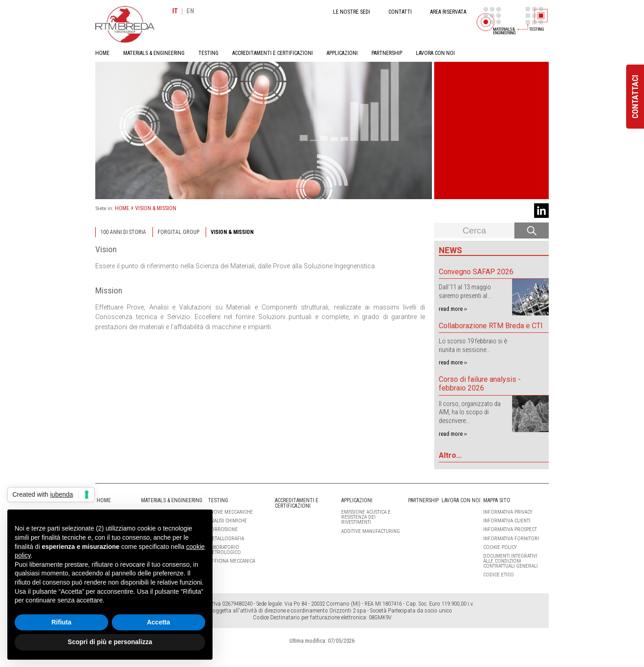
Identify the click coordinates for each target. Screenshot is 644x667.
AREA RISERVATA (448, 12)
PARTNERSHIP (387, 53)
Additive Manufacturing (371, 531)
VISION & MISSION (156, 208)
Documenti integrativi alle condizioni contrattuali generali (510, 561)
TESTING (208, 53)
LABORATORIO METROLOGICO (224, 550)
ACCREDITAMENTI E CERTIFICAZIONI (273, 53)
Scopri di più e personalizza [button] (110, 642)
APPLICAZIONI (342, 53)
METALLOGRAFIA (226, 539)
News (450, 250)
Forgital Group (178, 232)
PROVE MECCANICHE (230, 512)
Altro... (450, 455)
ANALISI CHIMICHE (227, 521)
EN (190, 11)
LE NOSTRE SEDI (352, 12)
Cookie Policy (500, 547)
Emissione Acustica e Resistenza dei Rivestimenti (366, 517)
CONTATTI (400, 12)
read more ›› (453, 309)
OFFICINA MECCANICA (232, 561)
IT (175, 11)
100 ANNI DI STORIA (123, 232)
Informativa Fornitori (511, 539)
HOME (102, 53)
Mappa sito (497, 500)
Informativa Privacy (508, 512)
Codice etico (499, 575)
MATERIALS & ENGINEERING (154, 53)
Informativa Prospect (510, 529)
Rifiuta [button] (61, 622)
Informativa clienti (507, 521)
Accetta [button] (159, 622)
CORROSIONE (223, 529)
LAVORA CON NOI (435, 53)
